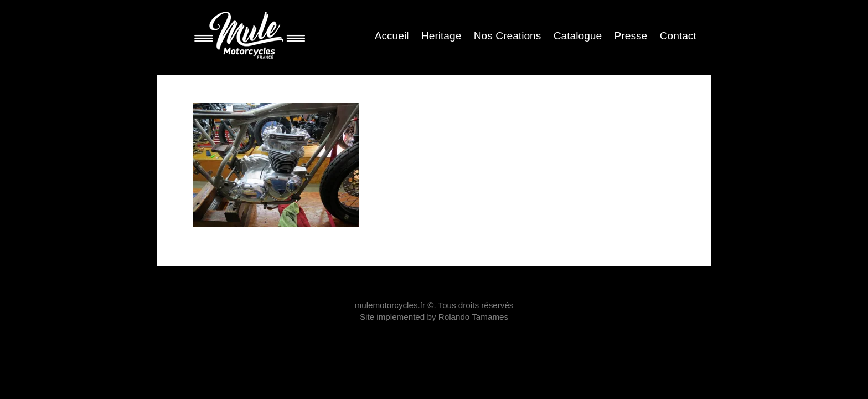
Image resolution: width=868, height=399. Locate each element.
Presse (631, 36)
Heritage (441, 36)
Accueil (392, 36)
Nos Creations (508, 36)
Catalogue (578, 36)
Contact (678, 36)
